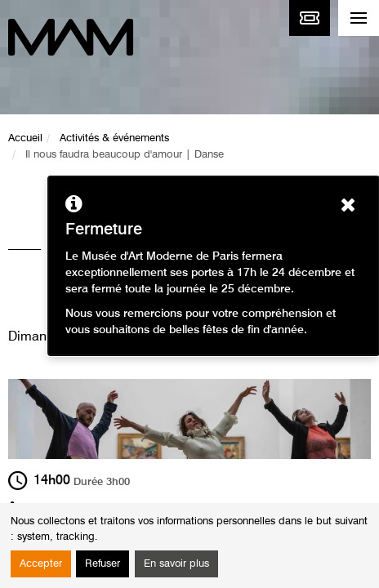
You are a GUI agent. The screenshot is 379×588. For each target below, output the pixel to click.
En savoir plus (176, 564)
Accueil (25, 138)
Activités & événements (114, 138)
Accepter (41, 564)
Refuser (103, 564)
